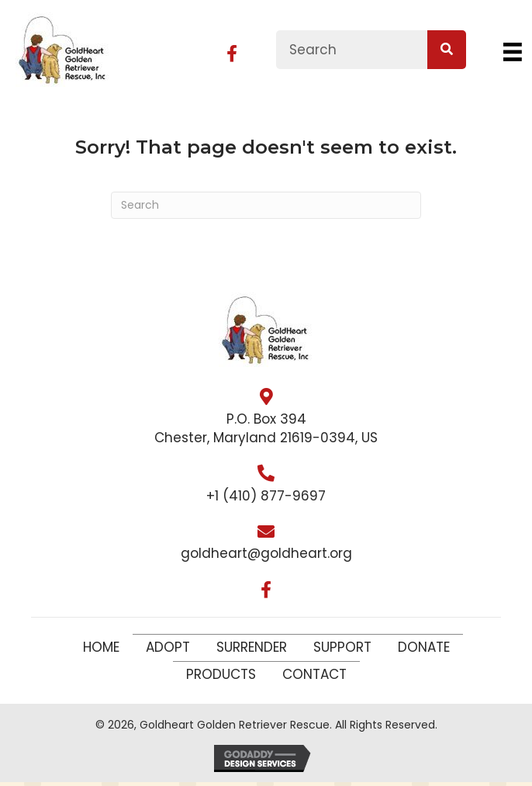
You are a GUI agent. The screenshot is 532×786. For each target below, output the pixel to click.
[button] (232, 54)
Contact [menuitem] (314, 674)
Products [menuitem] (221, 674)
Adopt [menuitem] (168, 647)
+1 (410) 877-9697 (266, 496)
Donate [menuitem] (424, 647)
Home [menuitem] (101, 647)
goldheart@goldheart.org (266, 553)
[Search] (266, 205)
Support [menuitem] (342, 647)
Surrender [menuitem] (252, 647)
